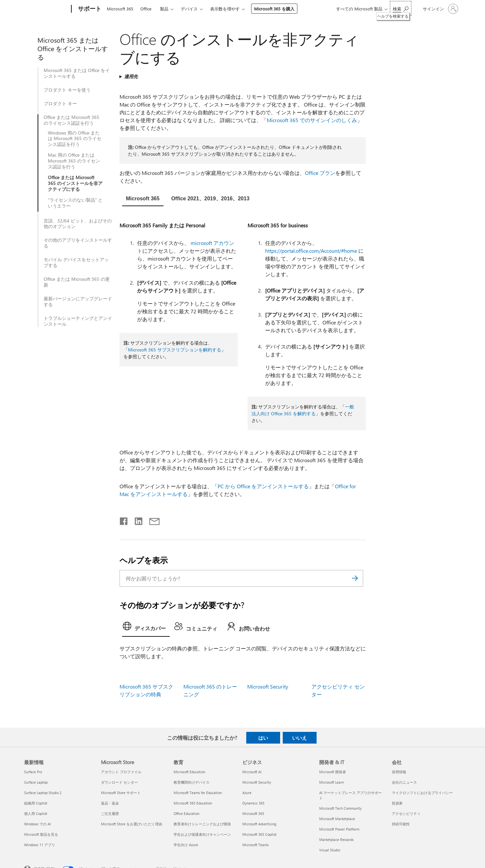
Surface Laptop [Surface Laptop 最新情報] (36, 782)
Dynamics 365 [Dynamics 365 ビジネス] (253, 803)
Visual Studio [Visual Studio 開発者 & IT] (330, 850)
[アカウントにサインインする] (440, 9)
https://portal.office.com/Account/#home (311, 251)
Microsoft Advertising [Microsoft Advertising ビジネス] (259, 824)
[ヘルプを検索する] (401, 8)
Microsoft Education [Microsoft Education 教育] (189, 772)
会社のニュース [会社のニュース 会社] (404, 782)
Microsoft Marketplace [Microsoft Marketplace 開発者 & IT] (337, 819)
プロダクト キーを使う (67, 90)
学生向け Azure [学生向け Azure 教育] (186, 845)
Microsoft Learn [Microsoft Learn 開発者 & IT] (332, 782)
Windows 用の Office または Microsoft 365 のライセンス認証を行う (75, 139)
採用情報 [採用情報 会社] (399, 772)
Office (146, 9)
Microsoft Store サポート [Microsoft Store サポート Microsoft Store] (121, 793)
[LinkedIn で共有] (136, 520)
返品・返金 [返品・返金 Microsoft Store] (110, 803)
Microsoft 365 (120, 9)
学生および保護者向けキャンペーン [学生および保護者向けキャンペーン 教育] (202, 834)
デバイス (189, 9)
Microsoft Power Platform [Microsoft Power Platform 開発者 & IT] (339, 829)
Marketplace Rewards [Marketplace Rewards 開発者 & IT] (336, 840)
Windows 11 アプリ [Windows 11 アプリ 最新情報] (40, 845)
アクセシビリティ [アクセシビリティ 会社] (406, 813)
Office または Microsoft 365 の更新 (77, 282)
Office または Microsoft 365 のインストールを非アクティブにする (75, 183)
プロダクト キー (60, 104)
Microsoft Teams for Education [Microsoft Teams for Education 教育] (198, 793)
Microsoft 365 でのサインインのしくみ (312, 120)
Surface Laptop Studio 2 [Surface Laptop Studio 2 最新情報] (43, 793)
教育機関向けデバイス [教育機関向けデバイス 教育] (192, 782)
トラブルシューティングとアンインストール (78, 321)
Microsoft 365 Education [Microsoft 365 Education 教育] (193, 803)
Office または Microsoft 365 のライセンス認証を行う (71, 120)
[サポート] (89, 9)
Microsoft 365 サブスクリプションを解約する (175, 350)
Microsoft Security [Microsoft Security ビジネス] (257, 782)
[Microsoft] (46, 9)
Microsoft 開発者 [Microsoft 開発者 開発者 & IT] (333, 772)
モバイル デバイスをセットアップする (76, 263)
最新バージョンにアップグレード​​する (78, 302)
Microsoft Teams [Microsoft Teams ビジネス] (256, 845)
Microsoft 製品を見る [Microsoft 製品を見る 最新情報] (41, 834)
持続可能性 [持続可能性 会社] (401, 824)
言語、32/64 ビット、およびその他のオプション (78, 224)
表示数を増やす (225, 9)
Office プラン (320, 173)
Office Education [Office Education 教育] (186, 813)
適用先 (131, 76)
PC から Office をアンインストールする (263, 486)
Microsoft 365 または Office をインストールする (77, 73)
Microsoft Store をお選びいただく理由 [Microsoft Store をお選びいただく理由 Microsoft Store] (132, 824)
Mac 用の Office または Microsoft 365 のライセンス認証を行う (74, 161)
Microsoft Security (268, 686)
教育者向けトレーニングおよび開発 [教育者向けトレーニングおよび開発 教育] (202, 824)
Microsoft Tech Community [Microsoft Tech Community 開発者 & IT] (340, 808)
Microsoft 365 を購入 (274, 9)
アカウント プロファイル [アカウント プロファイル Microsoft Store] (121, 772)
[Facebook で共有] (124, 520)
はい (263, 738)
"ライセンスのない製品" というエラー (75, 203)
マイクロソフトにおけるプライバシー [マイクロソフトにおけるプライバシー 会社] (422, 793)
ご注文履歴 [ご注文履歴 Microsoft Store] (110, 813)
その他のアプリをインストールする (78, 243)
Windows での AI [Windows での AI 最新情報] (37, 824)
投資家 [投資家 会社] (397, 803)
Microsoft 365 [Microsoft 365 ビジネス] (253, 813)
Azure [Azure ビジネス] (247, 793)
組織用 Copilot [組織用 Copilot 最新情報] (36, 803)
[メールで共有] (151, 520)
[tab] (143, 199)
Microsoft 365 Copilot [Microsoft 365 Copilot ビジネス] (259, 834)
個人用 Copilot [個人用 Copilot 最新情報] (36, 813)
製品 (164, 9)
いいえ (300, 738)
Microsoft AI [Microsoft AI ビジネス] (252, 772)
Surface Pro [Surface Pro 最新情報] (33, 772)
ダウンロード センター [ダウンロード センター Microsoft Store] (119, 782)
